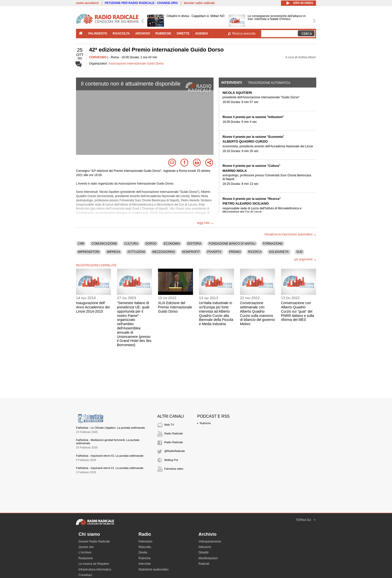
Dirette (143, 552)
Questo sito (86, 547)
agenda (201, 34)
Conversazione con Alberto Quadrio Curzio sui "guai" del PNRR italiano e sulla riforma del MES (297, 311)
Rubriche (205, 423)
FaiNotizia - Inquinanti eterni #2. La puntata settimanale (110, 456)
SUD (299, 252)
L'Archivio (85, 552)
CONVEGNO (98, 57)
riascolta (121, 34)
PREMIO (235, 252)
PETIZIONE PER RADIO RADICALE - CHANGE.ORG (141, 3)
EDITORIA (194, 244)
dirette (183, 34)
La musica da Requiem (94, 564)
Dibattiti (203, 552)
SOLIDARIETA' (279, 252)
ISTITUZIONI (136, 252)
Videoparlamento (210, 541)
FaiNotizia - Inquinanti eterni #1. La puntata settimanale (110, 468)
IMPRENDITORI (89, 252)
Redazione (86, 558)
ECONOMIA (172, 244)
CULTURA (131, 244)
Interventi (232, 83)
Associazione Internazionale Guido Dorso (136, 64)
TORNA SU (303, 520)
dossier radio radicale (199, 3)
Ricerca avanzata (244, 34)
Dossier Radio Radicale (94, 541)
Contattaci (85, 575)
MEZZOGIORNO (164, 252)
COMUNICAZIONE (104, 244)
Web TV (169, 425)
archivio (143, 34)
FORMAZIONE (273, 244)
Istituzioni (205, 547)
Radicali (204, 564)
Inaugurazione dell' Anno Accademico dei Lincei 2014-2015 (93, 307)
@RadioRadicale (175, 451)
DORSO (151, 244)
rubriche (163, 34)
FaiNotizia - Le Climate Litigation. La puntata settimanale (110, 428)
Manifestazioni (208, 558)
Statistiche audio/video (153, 569)
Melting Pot (171, 460)
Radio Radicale (174, 433)
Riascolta (145, 547)
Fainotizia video (174, 469)
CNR (81, 244)
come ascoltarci (87, 3)
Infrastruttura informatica (95, 569)
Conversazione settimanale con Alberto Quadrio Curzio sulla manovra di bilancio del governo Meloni (257, 313)
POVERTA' (214, 252)
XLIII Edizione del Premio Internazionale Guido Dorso (175, 307)
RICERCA (255, 252)
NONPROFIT (191, 252)
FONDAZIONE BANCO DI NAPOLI (232, 244)
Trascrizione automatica (269, 83)
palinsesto (98, 34)
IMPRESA (113, 252)
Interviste (145, 564)
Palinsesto (145, 541)
